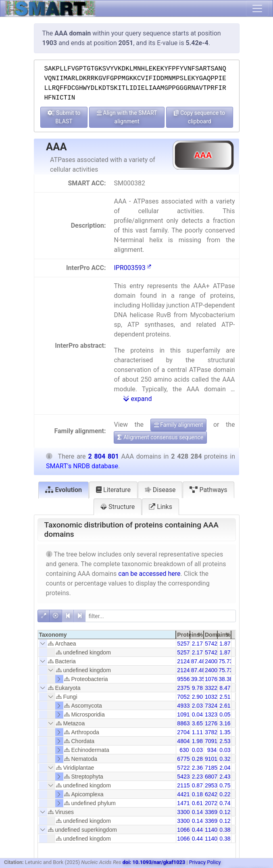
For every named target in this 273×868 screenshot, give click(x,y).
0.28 (197, 759)
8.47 (225, 688)
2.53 (225, 741)
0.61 (197, 803)
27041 (185, 732)
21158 (185, 785)
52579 (185, 644)
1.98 (197, 741)
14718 (185, 803)
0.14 (197, 812)
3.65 (197, 723)
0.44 (197, 830)
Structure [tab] (118, 507)
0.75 (225, 785)
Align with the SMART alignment (127, 117)
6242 (211, 794)
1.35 (225, 732)
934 (212, 750)
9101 (211, 759)
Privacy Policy (205, 862)
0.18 (197, 794)
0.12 (225, 812)
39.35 (198, 679)
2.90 (197, 697)
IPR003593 (132, 268)
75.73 (226, 661)
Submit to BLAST (64, 117)
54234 (185, 777)
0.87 (197, 785)
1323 (211, 714)
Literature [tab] (113, 490)
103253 (214, 697)
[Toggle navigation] (257, 8)
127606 (214, 723)
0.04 (197, 714)
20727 (213, 803)
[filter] (160, 616)
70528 (185, 697)
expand (138, 399)
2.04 (225, 768)
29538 (213, 785)
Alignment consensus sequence (160, 437)
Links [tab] (160, 507)
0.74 (225, 803)
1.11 (197, 732)
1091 (183, 714)
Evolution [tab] (64, 490)
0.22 (225, 794)
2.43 (225, 777)
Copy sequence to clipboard (199, 117)
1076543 (216, 679)
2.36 (197, 768)
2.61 (225, 706)
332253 (214, 688)
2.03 (197, 706)
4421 (183, 794)
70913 (213, 741)
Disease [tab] (160, 490)
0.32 (225, 759)
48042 (185, 741)
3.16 (225, 723)
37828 (213, 732)
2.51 (225, 697)
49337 (185, 706)
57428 (213, 644)
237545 (187, 688)
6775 (183, 759)
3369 (211, 812)
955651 (187, 679)
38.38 (226, 679)
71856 (213, 768)
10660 (185, 830)
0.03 (197, 750)
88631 (185, 723)
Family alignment (179, 425)
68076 (213, 777)
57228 (185, 768)
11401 (213, 830)
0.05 (225, 714)
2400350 (216, 661)
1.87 (225, 644)
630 (184, 750)
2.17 (197, 644)
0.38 (225, 830)
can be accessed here (149, 574)
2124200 (188, 661)
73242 (213, 706)
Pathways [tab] (208, 490)
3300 (183, 812)
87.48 (198, 661)
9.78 (197, 688)
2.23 (197, 777)
